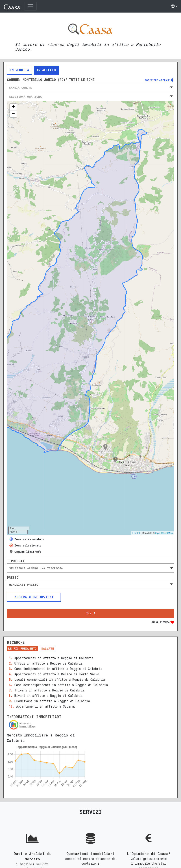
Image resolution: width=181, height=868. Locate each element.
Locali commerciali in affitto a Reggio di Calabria (60, 679)
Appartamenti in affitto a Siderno (46, 706)
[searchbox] (90, 568)
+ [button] (13, 107)
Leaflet (136, 533)
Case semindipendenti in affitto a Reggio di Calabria (61, 685)
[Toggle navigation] (30, 6)
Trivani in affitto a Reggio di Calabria (49, 690)
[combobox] (90, 88)
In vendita (19, 70)
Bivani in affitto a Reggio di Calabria (48, 696)
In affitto (46, 70)
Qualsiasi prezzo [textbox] (24, 585)
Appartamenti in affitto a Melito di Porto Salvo (57, 674)
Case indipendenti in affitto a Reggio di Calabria (58, 669)
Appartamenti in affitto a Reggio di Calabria (54, 658)
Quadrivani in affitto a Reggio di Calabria (52, 701)
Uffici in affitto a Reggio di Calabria (48, 663)
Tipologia (16, 561)
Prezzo (13, 578)
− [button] (13, 114)
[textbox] (90, 88)
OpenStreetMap (164, 533)
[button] (174, 6)
